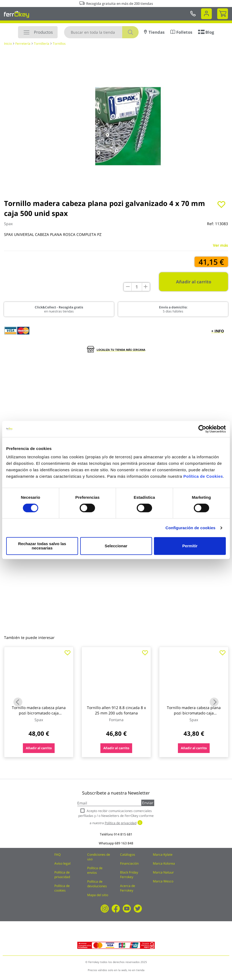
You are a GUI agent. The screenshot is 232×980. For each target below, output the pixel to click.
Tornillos (59, 44)
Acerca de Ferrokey (128, 888)
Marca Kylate (163, 855)
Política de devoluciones (97, 884)
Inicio (8, 44)
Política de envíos (95, 870)
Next (214, 702)
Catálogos (128, 855)
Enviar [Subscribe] (148, 803)
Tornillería (42, 44)
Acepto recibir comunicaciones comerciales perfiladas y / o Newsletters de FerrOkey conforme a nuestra (116, 817)
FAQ (57, 855)
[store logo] (17, 14)
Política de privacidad (62, 875)
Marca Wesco (163, 881)
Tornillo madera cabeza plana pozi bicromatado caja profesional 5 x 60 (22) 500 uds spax (194, 716)
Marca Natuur (163, 872)
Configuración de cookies (191, 530)
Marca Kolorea (164, 863)
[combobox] (101, 32)
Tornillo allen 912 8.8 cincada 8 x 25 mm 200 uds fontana (116, 710)
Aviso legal (62, 863)
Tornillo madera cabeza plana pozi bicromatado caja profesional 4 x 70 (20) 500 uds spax (39, 716)
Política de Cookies (203, 478)
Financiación (129, 863)
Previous (18, 702)
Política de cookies (62, 888)
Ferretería (23, 44)
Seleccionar (115, 546)
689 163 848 (124, 843)
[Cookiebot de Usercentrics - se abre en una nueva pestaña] (202, 431)
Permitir (190, 546)
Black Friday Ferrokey (129, 875)
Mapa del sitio (98, 895)
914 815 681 (123, 834)
